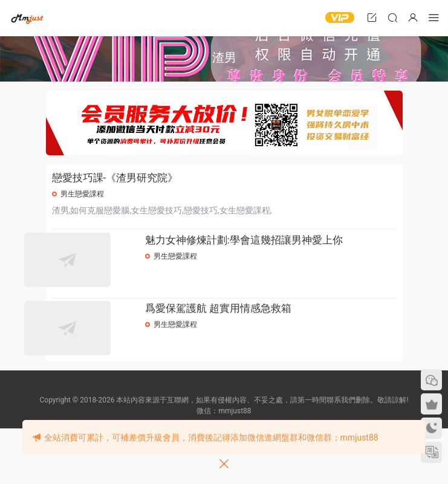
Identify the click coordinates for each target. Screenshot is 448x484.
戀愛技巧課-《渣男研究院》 (115, 178)
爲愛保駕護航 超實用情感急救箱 (246, 346)
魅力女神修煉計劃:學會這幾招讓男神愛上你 (272, 249)
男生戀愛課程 (82, 194)
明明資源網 (27, 18)
